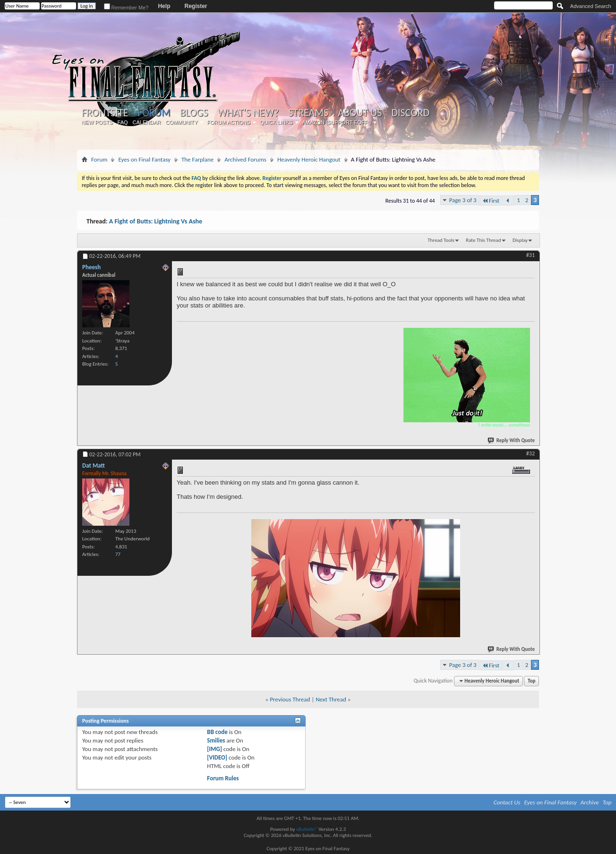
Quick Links (276, 122)
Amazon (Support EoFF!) (337, 122)
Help (164, 6)
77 (118, 554)
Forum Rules (223, 778)
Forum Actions (229, 122)
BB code (217, 732)
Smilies (216, 740)
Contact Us (507, 802)
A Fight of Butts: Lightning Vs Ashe (156, 221)
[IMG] (214, 749)
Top (531, 681)
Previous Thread (290, 699)
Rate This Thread (483, 240)
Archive (590, 802)
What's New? (248, 113)
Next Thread (331, 699)
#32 (530, 453)
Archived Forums (245, 159)
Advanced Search (591, 6)
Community (181, 122)
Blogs (194, 113)
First (491, 201)
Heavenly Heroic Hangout (309, 159)
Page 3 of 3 (463, 200)
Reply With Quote (512, 440)
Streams (308, 113)
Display (520, 240)
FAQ (123, 122)
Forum (154, 113)
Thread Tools (441, 240)
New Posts (97, 122)
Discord (410, 113)
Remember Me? (126, 8)
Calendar (147, 122)
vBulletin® (307, 829)
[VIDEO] (217, 757)
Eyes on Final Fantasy (144, 159)
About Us (360, 113)
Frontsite (105, 113)
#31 (530, 255)
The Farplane (197, 159)
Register (196, 6)
